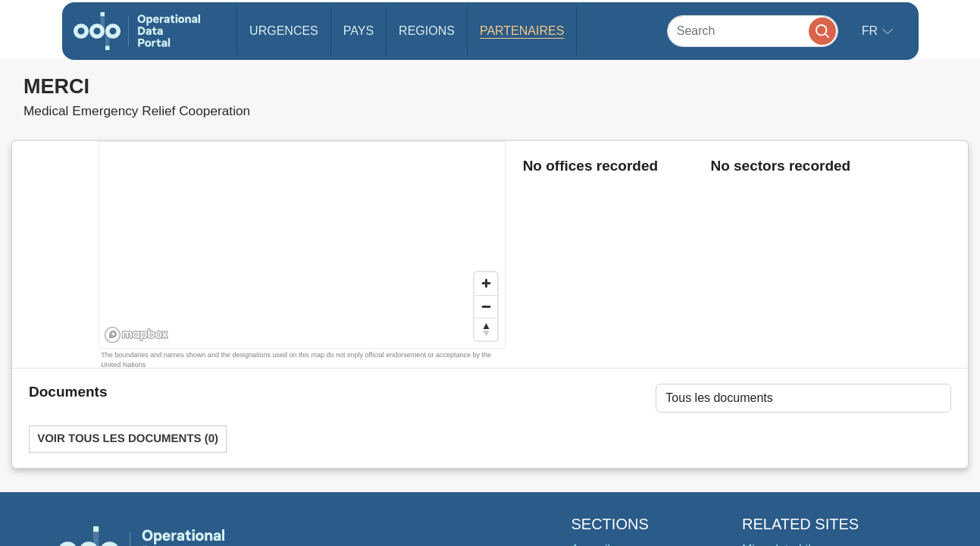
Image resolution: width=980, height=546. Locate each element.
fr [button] (872, 31)
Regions (427, 31)
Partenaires (522, 31)
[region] (303, 246)
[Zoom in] (486, 284)
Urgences (284, 31)
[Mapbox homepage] (137, 335)
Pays (358, 31)
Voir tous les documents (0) (128, 439)
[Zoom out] (486, 306)
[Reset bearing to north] (486, 329)
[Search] (753, 31)
